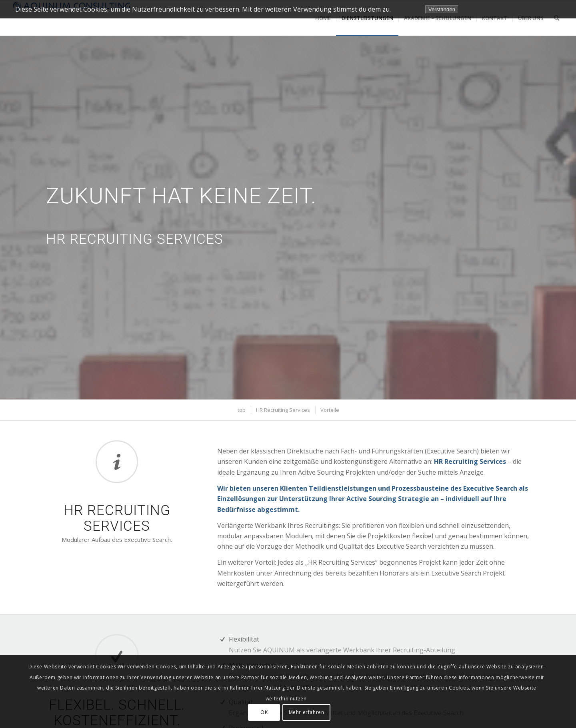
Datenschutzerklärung (527, 9)
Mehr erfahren (307, 712)
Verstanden (442, 9)
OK (264, 712)
